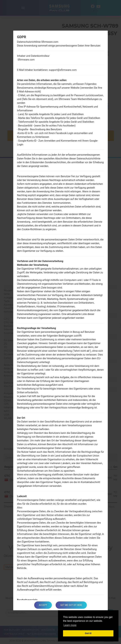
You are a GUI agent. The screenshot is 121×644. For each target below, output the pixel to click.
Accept (43, 605)
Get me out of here (71, 605)
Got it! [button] (88, 633)
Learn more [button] (70, 625)
